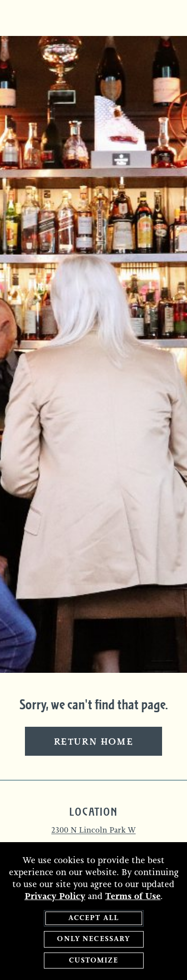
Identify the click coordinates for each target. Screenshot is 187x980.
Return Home (94, 742)
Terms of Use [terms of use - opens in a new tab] (133, 897)
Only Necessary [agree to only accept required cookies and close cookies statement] (93, 940)
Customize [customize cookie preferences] (93, 961)
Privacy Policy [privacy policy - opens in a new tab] (55, 897)
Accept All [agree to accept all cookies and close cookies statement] (94, 918)
